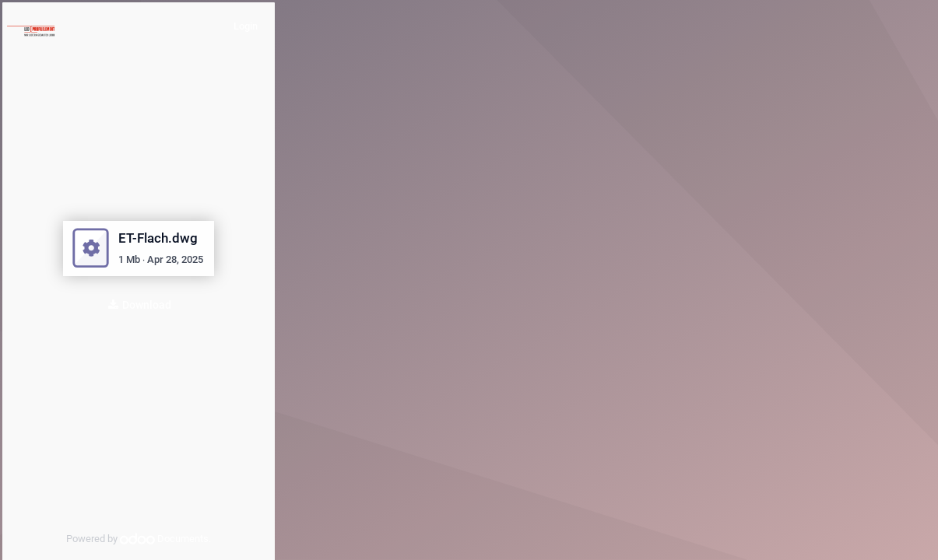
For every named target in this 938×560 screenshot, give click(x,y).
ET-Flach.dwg (158, 238)
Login (246, 26)
